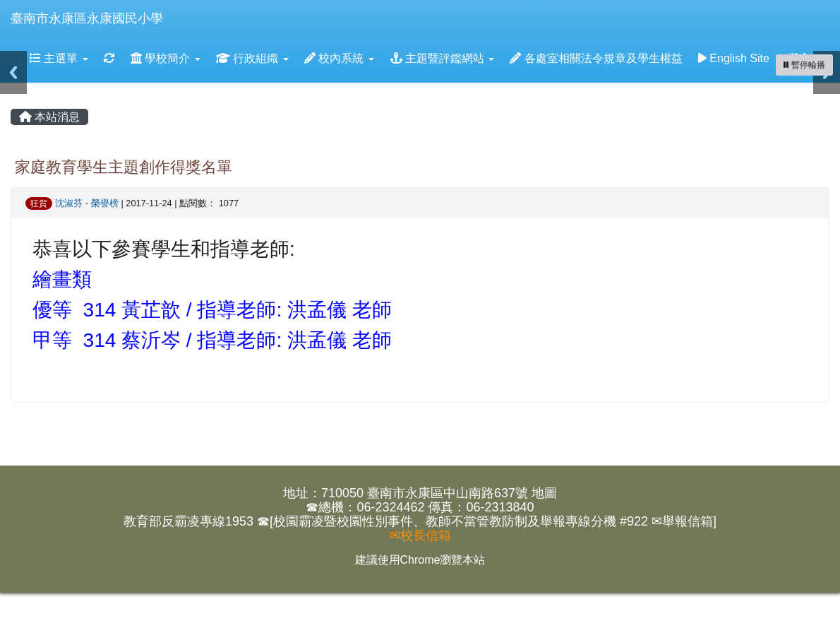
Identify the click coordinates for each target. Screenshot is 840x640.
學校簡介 (166, 58)
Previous (13, 72)
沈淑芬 (69, 203)
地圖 (544, 493)
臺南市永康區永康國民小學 (87, 18)
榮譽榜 (105, 203)
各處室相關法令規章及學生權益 (596, 58)
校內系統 (339, 58)
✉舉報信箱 (682, 521)
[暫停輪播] (804, 65)
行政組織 (252, 58)
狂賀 (39, 203)
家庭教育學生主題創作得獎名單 (124, 167)
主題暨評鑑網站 (442, 58)
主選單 (59, 58)
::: (176, 5)
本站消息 (49, 117)
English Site (734, 58)
